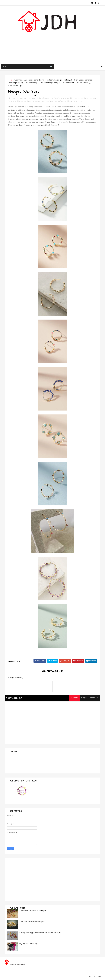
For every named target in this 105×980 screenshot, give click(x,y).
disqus (84, 698)
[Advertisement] (52, 41)
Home (11, 80)
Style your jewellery (28, 944)
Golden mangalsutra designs (33, 911)
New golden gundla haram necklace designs (40, 933)
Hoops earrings (32, 83)
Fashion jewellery (16, 83)
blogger (75, 698)
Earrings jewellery (62, 80)
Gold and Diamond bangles (32, 922)
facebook (95, 698)
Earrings (19, 80)
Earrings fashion (46, 80)
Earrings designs (31, 80)
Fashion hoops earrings (82, 80)
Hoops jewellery (83, 83)
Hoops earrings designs (50, 83)
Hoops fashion (68, 83)
